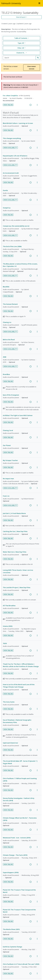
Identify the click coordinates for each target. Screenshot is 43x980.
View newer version (32, 68)
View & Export (21, 17)
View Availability (10, 148)
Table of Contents (21, 38)
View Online (8, 105)
